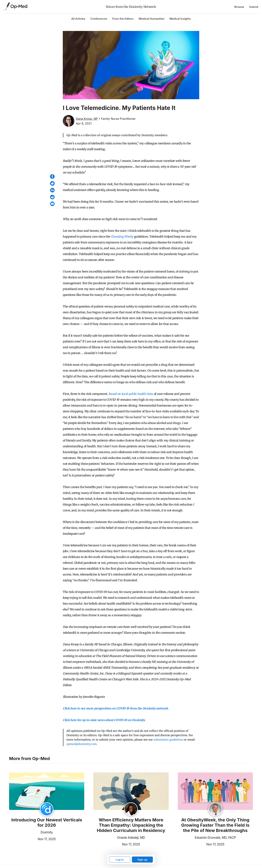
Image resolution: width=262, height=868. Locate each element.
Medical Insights (180, 19)
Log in (120, 860)
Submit (254, 7)
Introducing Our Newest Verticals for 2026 (47, 823)
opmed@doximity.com (82, 744)
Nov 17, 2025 (32, 839)
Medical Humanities (151, 19)
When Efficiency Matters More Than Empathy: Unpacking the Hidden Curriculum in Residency (131, 825)
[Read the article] (47, 792)
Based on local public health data (131, 394)
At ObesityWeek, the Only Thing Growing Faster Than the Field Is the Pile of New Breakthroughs (215, 825)
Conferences (99, 19)
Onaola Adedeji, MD (131, 838)
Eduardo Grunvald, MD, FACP (215, 838)
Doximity (47, 832)
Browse (239, 7)
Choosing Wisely (122, 236)
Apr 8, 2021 (84, 123)
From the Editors (123, 19)
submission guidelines (168, 740)
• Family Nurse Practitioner (117, 119)
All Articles (78, 19)
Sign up (142, 860)
